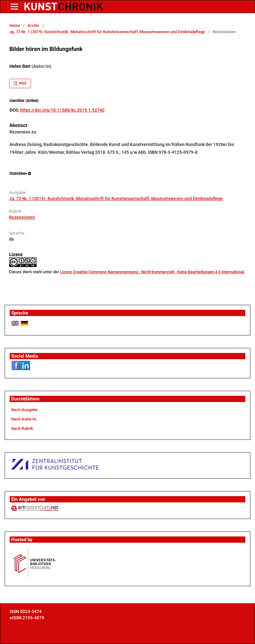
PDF (22, 83)
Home (15, 25)
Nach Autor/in (24, 419)
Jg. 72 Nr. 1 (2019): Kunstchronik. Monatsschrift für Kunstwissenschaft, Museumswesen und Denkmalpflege (107, 32)
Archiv (33, 25)
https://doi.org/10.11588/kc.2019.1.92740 (62, 110)
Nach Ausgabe (24, 410)
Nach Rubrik (22, 428)
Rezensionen (22, 217)
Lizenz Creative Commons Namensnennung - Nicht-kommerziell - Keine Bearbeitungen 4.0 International (152, 272)
